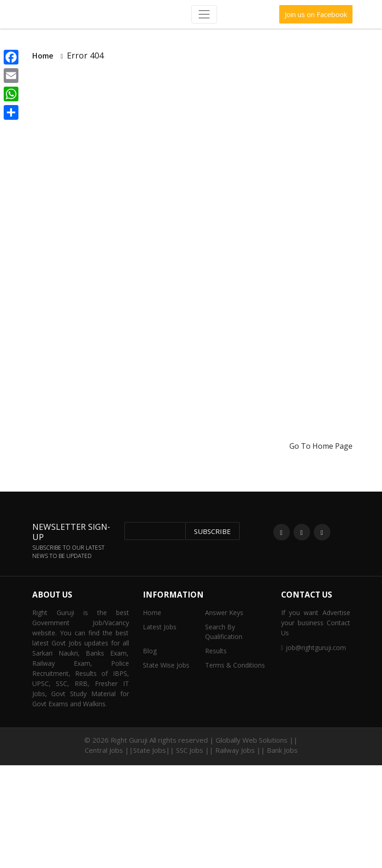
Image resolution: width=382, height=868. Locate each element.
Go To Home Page (321, 446)
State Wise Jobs (166, 665)
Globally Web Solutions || (257, 740)
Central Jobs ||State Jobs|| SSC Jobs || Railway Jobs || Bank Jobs (191, 750)
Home (43, 56)
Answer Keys (224, 613)
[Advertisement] (191, 147)
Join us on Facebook (316, 14)
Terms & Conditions (235, 665)
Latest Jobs (160, 627)
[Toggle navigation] (204, 14)
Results (216, 651)
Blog (150, 651)
